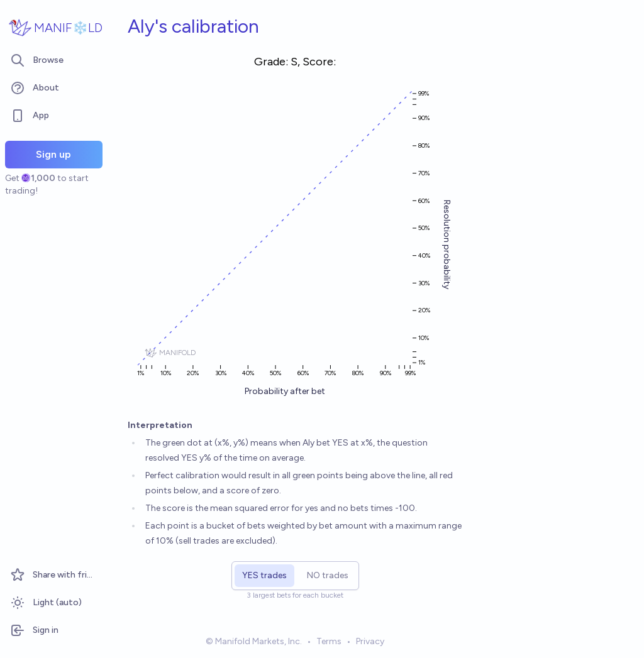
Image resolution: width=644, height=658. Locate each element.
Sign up (53, 154)
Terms (329, 641)
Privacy (370, 641)
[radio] (264, 576)
